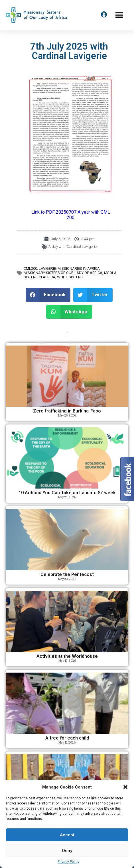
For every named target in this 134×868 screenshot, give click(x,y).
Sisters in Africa (39, 277)
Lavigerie (47, 268)
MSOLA (110, 273)
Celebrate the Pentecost (67, 574)
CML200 (30, 268)
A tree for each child (67, 738)
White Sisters (70, 277)
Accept (67, 835)
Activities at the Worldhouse (67, 656)
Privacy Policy (68, 862)
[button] (125, 787)
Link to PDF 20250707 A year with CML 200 (71, 215)
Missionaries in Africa (79, 268)
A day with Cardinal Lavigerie (73, 247)
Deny (67, 851)
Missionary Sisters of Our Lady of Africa (63, 273)
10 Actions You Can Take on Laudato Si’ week (67, 493)
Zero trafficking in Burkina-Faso (67, 411)
